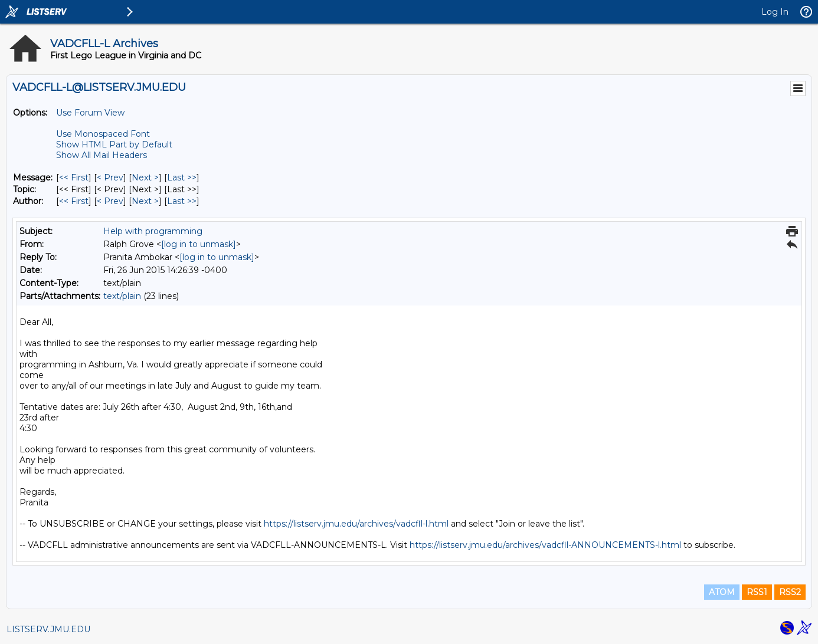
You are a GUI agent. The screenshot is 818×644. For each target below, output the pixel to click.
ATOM (722, 592)
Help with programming (153, 231)
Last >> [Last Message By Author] (182, 201)
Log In (775, 12)
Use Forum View (90, 113)
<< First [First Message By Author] (74, 201)
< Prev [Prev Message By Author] (110, 201)
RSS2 (790, 592)
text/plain (122, 296)
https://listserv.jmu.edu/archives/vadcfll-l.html (356, 524)
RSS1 (757, 592)
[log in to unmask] (199, 244)
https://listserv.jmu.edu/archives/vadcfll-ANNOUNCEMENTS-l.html (545, 545)
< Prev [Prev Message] (110, 178)
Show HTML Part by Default (114, 144)
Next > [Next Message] (145, 178)
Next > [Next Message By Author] (145, 201)
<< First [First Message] (74, 178)
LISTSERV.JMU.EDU (48, 629)
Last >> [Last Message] (182, 178)
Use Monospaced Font (103, 134)
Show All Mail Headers (102, 155)
